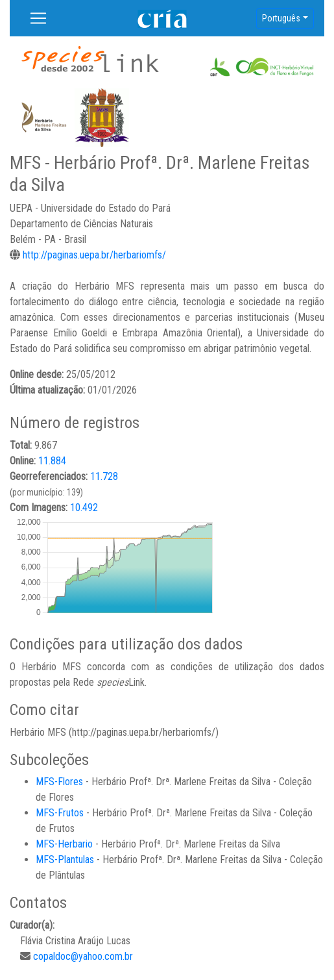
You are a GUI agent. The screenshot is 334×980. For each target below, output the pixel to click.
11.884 (52, 461)
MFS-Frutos (60, 813)
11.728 (104, 476)
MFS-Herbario (64, 844)
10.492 (84, 508)
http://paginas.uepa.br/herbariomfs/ (94, 255)
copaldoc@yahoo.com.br (83, 956)
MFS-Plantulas (65, 860)
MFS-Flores (59, 782)
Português (281, 18)
